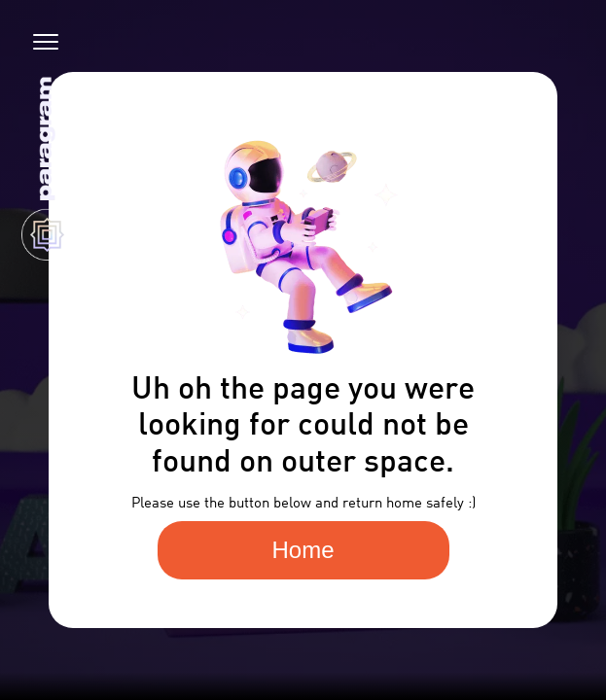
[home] (42, 168)
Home (303, 550)
